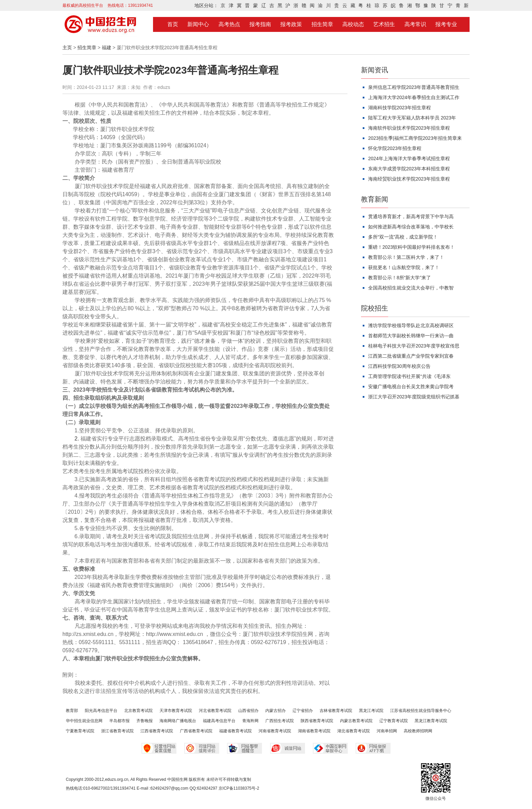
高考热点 (229, 24)
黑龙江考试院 (371, 711)
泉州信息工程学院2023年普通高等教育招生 (414, 87)
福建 (107, 48)
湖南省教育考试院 (314, 731)
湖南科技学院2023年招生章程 (400, 108)
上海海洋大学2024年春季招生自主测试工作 (414, 97)
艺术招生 (384, 24)
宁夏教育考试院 (80, 731)
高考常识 (415, 24)
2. (71, 439)
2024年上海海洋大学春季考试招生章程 (409, 158)
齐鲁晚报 (145, 721)
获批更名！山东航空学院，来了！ (404, 267)
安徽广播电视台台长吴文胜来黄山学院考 (411, 387)
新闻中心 (198, 24)
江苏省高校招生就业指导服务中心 (421, 711)
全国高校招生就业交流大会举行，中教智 (411, 288)
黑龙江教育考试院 (431, 721)
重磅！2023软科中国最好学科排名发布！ (411, 247)
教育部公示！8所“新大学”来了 (400, 278)
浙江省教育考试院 (117, 731)
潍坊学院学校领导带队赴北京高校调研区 (411, 325)
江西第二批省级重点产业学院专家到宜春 (411, 356)
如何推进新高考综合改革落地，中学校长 (411, 227)
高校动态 (353, 24)
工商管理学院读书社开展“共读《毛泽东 (409, 376)
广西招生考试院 (280, 721)
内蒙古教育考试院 (356, 721)
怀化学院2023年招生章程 (395, 148)
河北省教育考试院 (215, 711)
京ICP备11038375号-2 (239, 788)
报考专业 (446, 24)
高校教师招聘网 (418, 731)
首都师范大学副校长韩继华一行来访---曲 (411, 336)
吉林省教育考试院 (336, 711)
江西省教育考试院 (157, 731)
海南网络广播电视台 (178, 721)
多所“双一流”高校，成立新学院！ (403, 237)
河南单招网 (387, 731)
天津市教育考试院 (176, 711)
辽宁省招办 (303, 711)
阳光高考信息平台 (101, 711)
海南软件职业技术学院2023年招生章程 (409, 128)
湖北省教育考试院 (354, 731)
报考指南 (260, 24)
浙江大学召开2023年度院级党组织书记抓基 (414, 397)
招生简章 (322, 24)
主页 (67, 48)
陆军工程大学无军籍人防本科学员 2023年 (412, 118)
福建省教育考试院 (235, 731)
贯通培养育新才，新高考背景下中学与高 (411, 217)
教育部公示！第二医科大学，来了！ (406, 257)
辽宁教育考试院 (394, 721)
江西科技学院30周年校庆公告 (399, 366)
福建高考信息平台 (219, 721)
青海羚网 (250, 721)
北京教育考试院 (138, 711)
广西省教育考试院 (196, 731)
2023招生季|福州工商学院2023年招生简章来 (415, 138)
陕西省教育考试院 (317, 721)
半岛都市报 (119, 721)
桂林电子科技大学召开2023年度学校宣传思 (414, 346)
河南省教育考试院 (275, 731)
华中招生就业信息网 (84, 721)
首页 (173, 24)
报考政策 (291, 24)
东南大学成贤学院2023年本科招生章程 (409, 169)
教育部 (72, 711)
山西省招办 (248, 711)
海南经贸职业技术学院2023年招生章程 (409, 179)
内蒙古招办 (275, 711)
